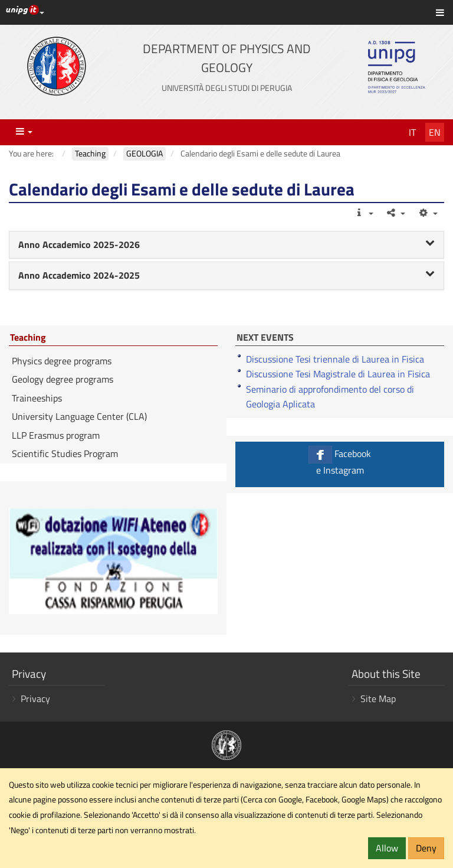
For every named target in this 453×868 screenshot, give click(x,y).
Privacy (35, 699)
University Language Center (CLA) (79, 416)
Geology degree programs (63, 379)
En (435, 132)
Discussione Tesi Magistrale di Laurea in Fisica (338, 374)
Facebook (340, 461)
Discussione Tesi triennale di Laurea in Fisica (335, 359)
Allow (387, 848)
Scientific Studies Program (65, 453)
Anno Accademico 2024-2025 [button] (226, 275)
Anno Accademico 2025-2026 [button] (226, 244)
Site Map (378, 699)
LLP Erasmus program (56, 435)
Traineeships (37, 398)
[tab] (226, 245)
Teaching (28, 338)
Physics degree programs (62, 361)
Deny (426, 848)
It (412, 132)
